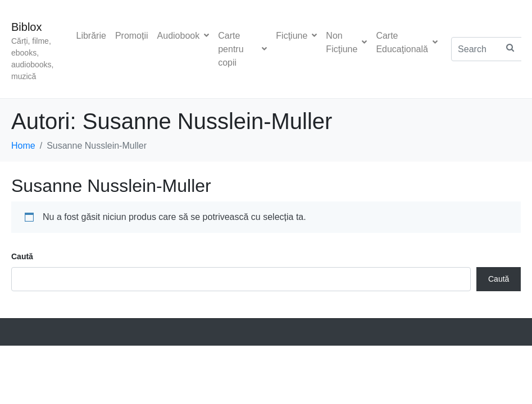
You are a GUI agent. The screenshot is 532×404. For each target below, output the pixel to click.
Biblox (26, 27)
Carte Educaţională (407, 42)
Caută (22, 256)
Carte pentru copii (242, 49)
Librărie (91, 36)
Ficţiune (296, 36)
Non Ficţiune (346, 42)
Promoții (132, 36)
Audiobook (183, 36)
